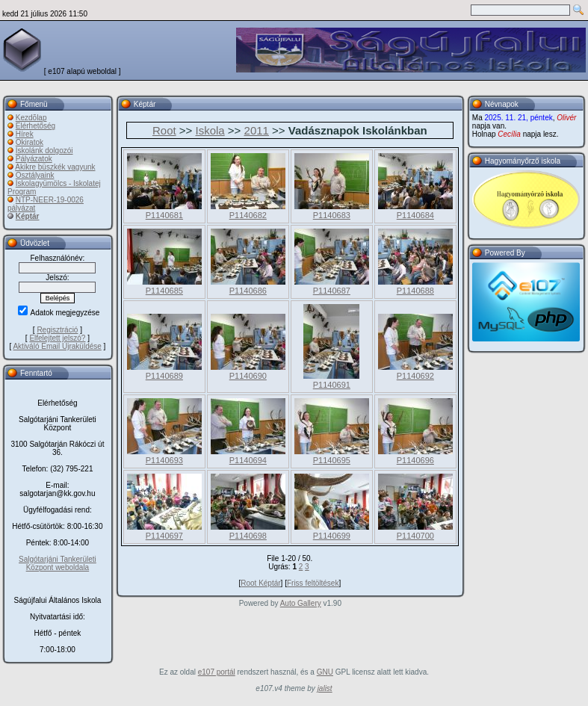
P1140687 (332, 291)
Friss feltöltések (313, 583)
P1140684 (415, 215)
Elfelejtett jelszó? (57, 338)
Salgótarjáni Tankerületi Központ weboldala (58, 563)
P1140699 (332, 536)
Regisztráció (57, 330)
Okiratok (30, 142)
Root (164, 130)
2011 (257, 130)
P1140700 (415, 536)
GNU (325, 672)
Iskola (210, 130)
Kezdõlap (31, 118)
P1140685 (164, 291)
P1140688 (415, 291)
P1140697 (164, 536)
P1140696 (415, 460)
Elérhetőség (35, 126)
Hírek (25, 134)
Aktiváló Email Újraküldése (57, 346)
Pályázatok (34, 159)
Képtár (28, 216)
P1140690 (248, 376)
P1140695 (332, 460)
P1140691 (332, 385)
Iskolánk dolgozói (44, 151)
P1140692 (415, 376)
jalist (325, 688)
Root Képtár (260, 583)
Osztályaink (35, 175)
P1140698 (248, 536)
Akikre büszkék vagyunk (55, 167)
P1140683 (332, 215)
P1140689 (164, 376)
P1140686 (248, 291)
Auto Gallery (301, 603)
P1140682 (248, 215)
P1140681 (164, 215)
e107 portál (217, 672)
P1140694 (248, 460)
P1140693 (164, 460)
